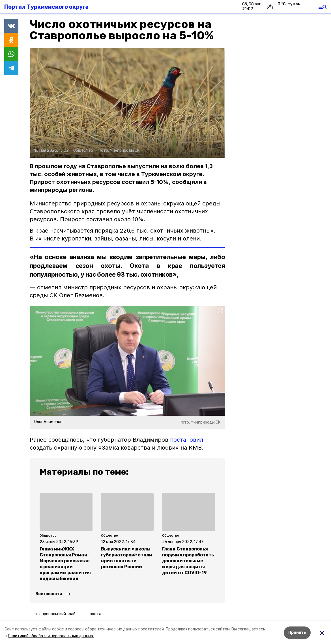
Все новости (49, 594)
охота (95, 614)
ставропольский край (55, 614)
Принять (297, 633)
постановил (187, 440)
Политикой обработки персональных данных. (51, 636)
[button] (127, 103)
